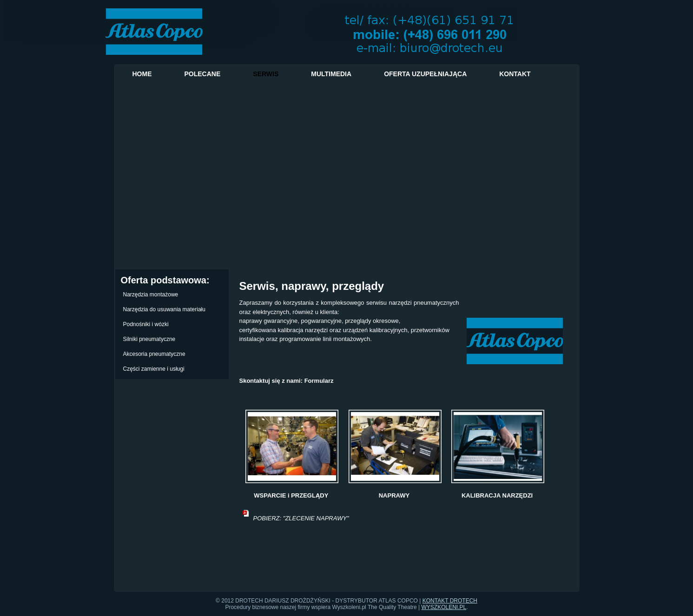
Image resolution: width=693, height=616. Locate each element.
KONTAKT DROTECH (450, 601)
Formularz (319, 381)
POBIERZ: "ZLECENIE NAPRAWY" (301, 518)
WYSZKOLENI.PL (444, 607)
